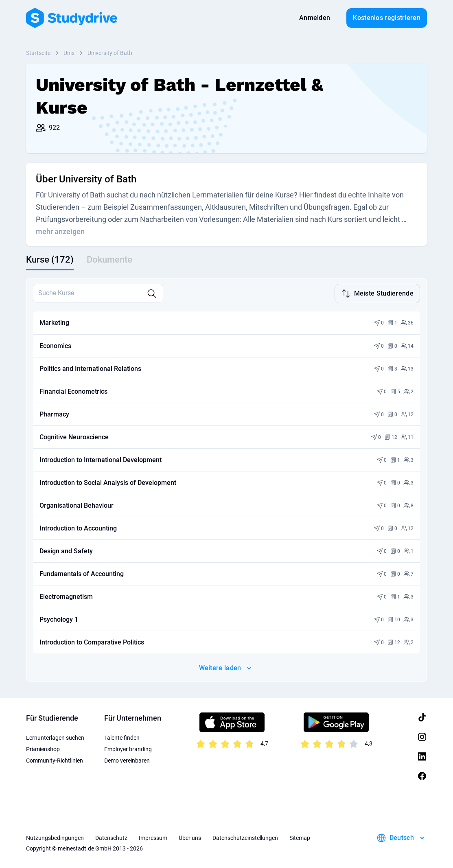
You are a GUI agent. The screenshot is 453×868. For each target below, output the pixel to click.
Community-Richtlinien (55, 760)
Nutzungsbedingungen (55, 837)
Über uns (190, 837)
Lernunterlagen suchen (55, 737)
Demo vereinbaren (127, 760)
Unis (69, 53)
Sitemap (300, 837)
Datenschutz (111, 837)
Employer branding (128, 748)
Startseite (38, 53)
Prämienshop (43, 748)
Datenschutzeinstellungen (245, 837)
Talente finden (122, 737)
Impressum (153, 837)
